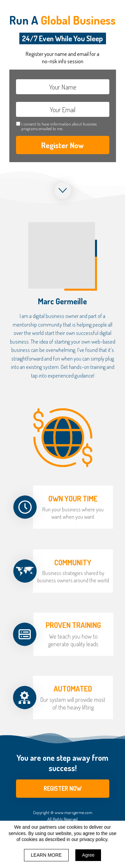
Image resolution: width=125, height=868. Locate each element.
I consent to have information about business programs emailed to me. (59, 126)
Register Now (63, 145)
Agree (88, 855)
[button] (63, 789)
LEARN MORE (46, 855)
